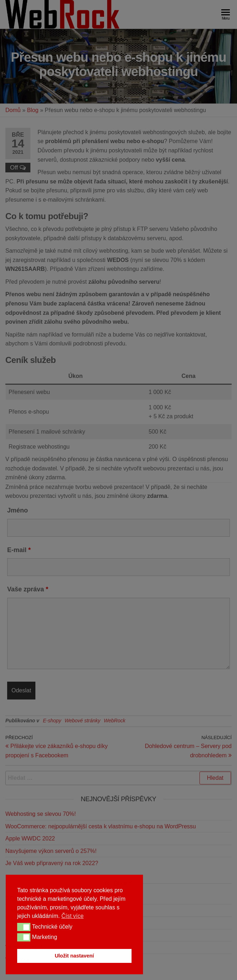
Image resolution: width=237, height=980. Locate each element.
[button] (24, 927)
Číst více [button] (73, 916)
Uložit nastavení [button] (74, 956)
